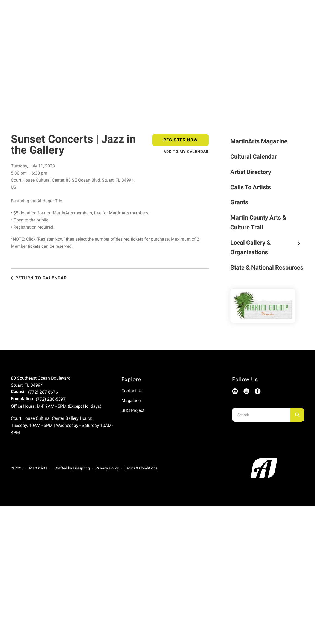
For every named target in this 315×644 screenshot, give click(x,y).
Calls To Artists (251, 187)
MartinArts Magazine (259, 141)
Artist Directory (251, 172)
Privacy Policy (107, 468)
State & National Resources (267, 268)
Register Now (180, 140)
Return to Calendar (41, 278)
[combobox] (261, 415)
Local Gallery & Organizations (267, 248)
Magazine (131, 401)
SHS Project (133, 410)
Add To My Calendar (186, 152)
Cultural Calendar (254, 157)
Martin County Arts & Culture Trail (258, 222)
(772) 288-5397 (51, 399)
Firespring (81, 468)
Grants (239, 202)
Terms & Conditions (141, 468)
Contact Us (132, 391)
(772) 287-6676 (43, 392)
